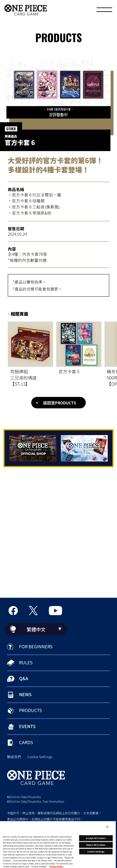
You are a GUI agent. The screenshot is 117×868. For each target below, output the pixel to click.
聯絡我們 (14, 757)
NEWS (25, 694)
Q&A (24, 678)
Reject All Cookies (96, 845)
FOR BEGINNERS (36, 646)
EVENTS (27, 726)
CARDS (26, 742)
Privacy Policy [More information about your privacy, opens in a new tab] (56, 866)
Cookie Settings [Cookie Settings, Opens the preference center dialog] (96, 852)
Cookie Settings (40, 757)
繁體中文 (36, 629)
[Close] (107, 827)
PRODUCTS (30, 710)
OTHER (11, 129)
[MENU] (104, 11)
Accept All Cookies (96, 838)
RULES (26, 662)
